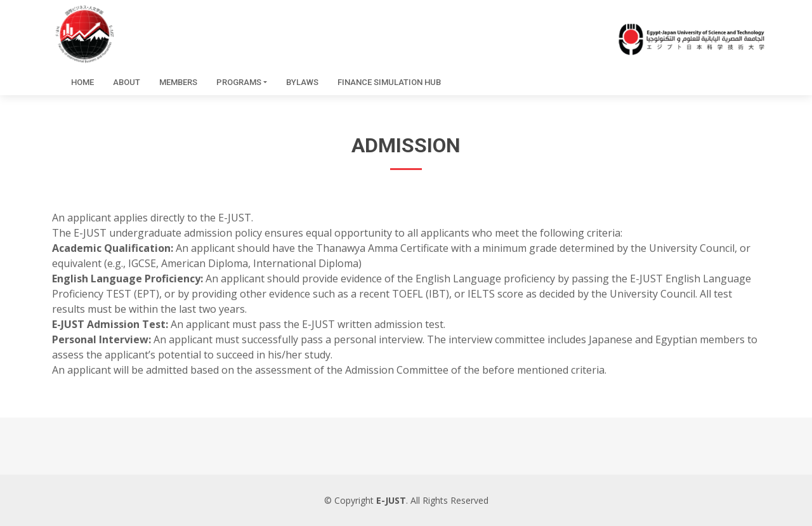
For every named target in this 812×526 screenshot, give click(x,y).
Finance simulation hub (389, 82)
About (127, 82)
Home (82, 82)
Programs (239, 82)
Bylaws (302, 82)
